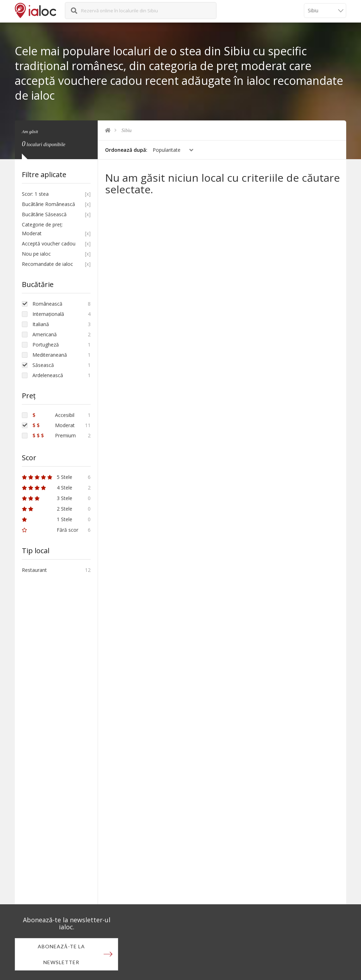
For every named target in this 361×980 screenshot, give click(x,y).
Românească (47, 304)
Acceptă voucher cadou (49, 244)
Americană (45, 334)
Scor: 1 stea (35, 194)
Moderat (54, 425)
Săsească (43, 365)
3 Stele (47, 498)
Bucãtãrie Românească (48, 204)
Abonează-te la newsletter (61, 954)
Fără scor (50, 530)
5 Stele (47, 477)
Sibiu (127, 130)
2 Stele (47, 509)
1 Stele (47, 519)
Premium (54, 435)
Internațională (48, 314)
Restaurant (34, 570)
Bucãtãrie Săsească (44, 214)
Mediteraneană (50, 355)
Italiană (41, 324)
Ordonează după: (126, 150)
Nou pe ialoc (36, 254)
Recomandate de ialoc (47, 264)
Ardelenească (48, 375)
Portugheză (46, 345)
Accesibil (53, 415)
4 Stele (47, 488)
